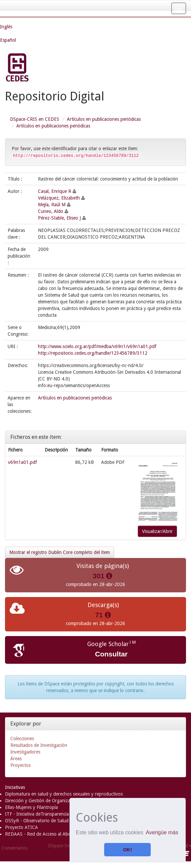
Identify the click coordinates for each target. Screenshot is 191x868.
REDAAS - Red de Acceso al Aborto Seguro (49, 834)
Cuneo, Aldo (51, 211)
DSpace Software (65, 846)
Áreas (16, 759)
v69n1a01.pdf (22, 462)
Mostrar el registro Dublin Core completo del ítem (60, 552)
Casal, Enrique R (55, 191)
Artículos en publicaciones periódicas (104, 119)
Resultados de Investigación (39, 745)
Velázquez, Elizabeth (59, 198)
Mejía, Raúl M (52, 205)
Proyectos (20, 765)
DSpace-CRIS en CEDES (35, 119)
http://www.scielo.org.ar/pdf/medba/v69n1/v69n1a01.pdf (97, 346)
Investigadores (25, 752)
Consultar (111, 654)
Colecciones (22, 739)
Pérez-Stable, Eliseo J (59, 218)
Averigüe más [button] (162, 832)
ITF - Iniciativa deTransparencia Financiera (48, 814)
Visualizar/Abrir (157, 531)
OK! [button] (127, 850)
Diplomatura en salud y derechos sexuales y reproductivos (64, 794)
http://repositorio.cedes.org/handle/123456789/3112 (93, 353)
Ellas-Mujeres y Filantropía (31, 807)
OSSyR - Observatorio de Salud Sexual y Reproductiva (60, 821)
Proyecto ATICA (21, 827)
